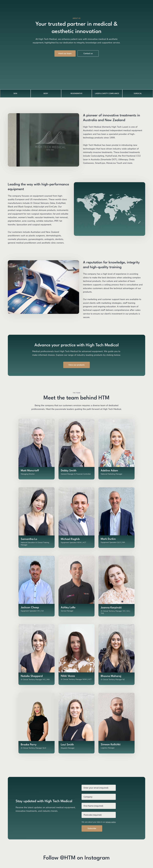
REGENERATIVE (76, 94)
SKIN (15, 94)
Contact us (88, 53)
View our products (76, 365)
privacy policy (111, 822)
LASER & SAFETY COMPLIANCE (107, 94)
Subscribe (92, 828)
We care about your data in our (99, 822)
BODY (46, 94)
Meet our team (65, 53)
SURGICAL (138, 94)
